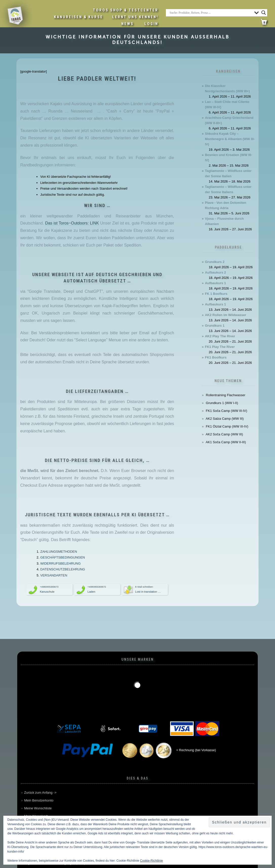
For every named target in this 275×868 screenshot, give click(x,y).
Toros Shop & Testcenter (126, 10)
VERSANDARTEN (54, 575)
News (127, 24)
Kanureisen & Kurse (78, 17)
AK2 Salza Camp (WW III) (225, 419)
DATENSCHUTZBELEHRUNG (63, 569)
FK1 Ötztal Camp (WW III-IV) (227, 426)
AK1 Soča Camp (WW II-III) (226, 442)
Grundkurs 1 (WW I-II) (222, 403)
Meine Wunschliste (38, 808)
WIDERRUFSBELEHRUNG (61, 563)
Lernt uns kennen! (135, 17)
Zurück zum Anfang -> (40, 793)
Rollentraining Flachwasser (226, 395)
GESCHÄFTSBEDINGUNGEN (63, 557)
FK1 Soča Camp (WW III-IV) (227, 411)
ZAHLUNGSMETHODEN (59, 552)
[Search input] (211, 13)
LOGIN (151, 24)
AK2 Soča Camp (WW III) (224, 434)
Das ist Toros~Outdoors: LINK (72, 223)
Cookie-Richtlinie (151, 861)
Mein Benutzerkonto (39, 800)
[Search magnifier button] (264, 13)
